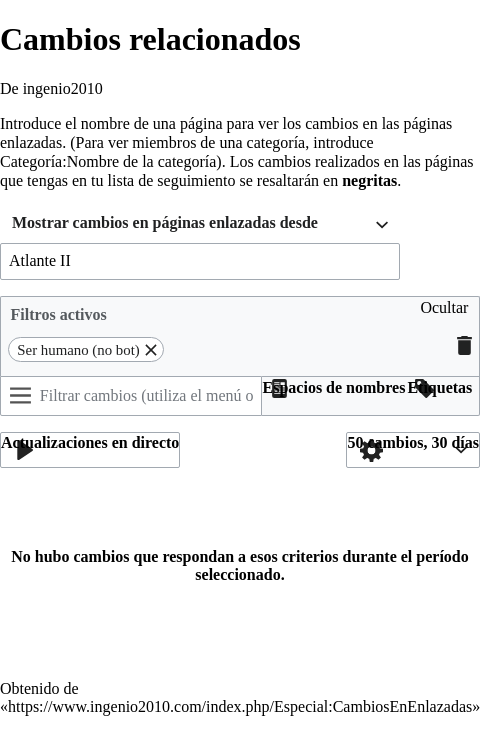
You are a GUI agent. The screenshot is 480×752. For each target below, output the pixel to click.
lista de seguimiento (172, 180)
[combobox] (200, 225)
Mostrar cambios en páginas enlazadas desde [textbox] (165, 222)
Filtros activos (59, 314)
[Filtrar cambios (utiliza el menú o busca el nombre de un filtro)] (131, 396)
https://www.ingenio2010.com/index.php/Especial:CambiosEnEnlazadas (240, 706)
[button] (444, 315)
